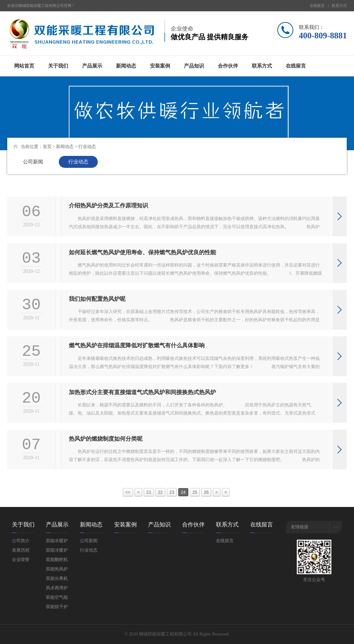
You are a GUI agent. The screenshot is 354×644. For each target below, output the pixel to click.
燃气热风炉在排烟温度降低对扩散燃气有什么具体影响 (137, 345)
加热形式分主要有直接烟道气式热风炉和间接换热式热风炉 (142, 392)
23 (172, 492)
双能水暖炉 (57, 541)
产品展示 (92, 66)
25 (195, 492)
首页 (47, 147)
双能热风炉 (57, 569)
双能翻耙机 (57, 560)
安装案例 (160, 66)
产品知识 (194, 66)
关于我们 (58, 66)
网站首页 (24, 66)
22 (160, 492)
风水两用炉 (57, 588)
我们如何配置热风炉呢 (97, 299)
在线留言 (317, 6)
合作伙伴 (228, 66)
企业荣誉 (21, 560)
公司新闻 (33, 162)
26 (206, 492)
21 (149, 492)
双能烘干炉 (57, 607)
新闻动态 (126, 66)
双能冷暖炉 (57, 550)
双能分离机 (57, 578)
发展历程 (21, 550)
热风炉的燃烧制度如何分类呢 (106, 439)
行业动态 (87, 147)
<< (128, 492)
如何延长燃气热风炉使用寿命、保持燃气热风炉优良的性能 (142, 252)
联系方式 (339, 6)
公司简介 (21, 541)
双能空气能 (57, 597)
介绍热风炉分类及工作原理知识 (108, 206)
